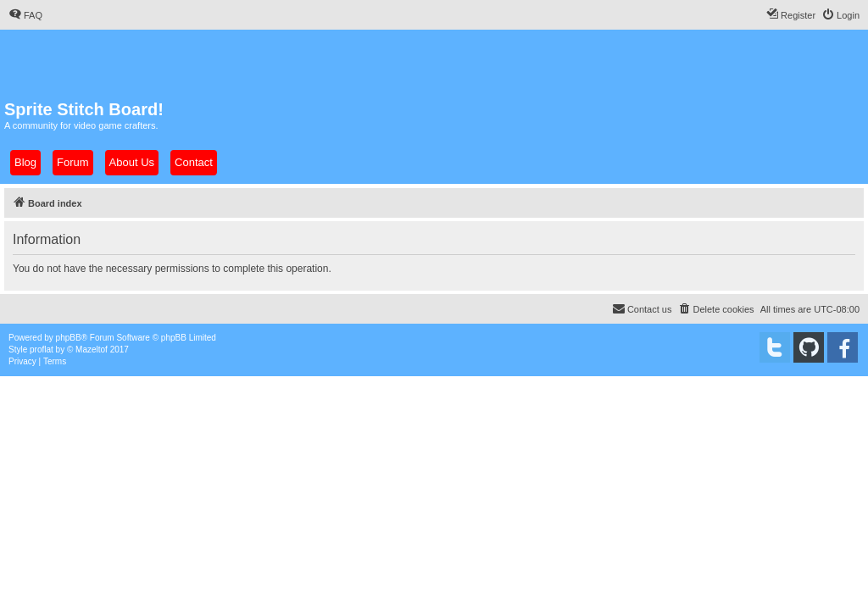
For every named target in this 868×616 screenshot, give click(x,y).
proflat (42, 350)
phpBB (69, 338)
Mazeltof (92, 350)
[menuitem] (25, 15)
